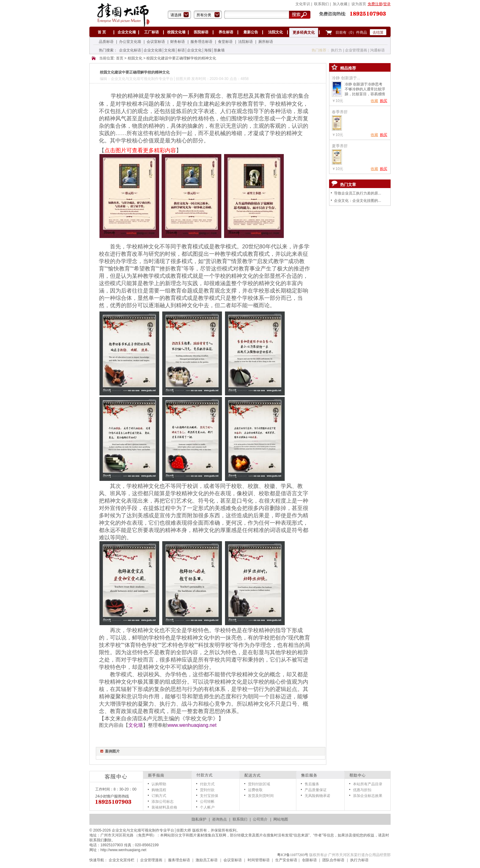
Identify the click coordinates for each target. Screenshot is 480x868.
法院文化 (276, 32)
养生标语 (226, 32)
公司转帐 (207, 802)
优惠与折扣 (362, 790)
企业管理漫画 (356, 50)
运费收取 (255, 790)
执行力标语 (359, 860)
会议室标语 (156, 42)
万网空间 (115, 865)
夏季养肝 (340, 146)
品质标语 (106, 42)
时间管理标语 (259, 860)
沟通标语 (377, 50)
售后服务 (312, 784)
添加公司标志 (163, 802)
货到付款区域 (259, 784)
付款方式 (207, 784)
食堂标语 (225, 42)
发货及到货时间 (261, 796)
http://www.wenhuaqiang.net (123, 850)
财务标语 (178, 42)
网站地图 (281, 819)
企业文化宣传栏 (122, 860)
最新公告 (251, 32)
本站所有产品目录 (368, 784)
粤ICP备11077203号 (293, 855)
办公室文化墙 (130, 42)
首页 (120, 58)
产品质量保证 (316, 790)
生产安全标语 (286, 860)
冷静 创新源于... (346, 78)
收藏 (374, 101)
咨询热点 (219, 819)
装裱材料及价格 (164, 807)
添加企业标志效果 (368, 796)
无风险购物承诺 (317, 796)
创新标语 (309, 860)
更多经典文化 (304, 32)
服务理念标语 (201, 42)
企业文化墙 (127, 32)
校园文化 (135, 58)
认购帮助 (159, 784)
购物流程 (159, 790)
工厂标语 (152, 32)
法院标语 (246, 42)
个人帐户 (207, 807)
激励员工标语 (207, 860)
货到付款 (207, 790)
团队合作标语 (333, 860)
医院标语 (201, 32)
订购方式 (159, 796)
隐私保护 (199, 819)
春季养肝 (340, 112)
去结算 (378, 32)
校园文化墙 (176, 32)
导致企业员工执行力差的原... (358, 193)
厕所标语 (266, 42)
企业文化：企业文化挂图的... (358, 201)
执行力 (336, 50)
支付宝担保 (209, 796)
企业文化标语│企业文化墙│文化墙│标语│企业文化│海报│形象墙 (172, 50)
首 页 (102, 32)
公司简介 (260, 819)
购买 (384, 101)
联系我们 (240, 819)
